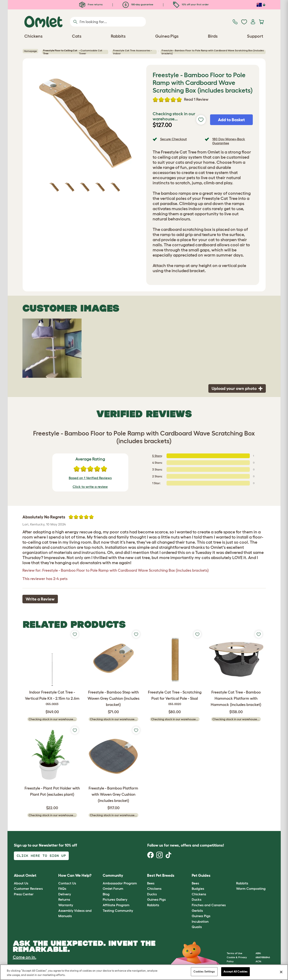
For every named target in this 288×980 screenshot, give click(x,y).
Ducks (152, 894)
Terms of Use (235, 953)
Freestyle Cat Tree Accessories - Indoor (132, 52)
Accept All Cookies (235, 972)
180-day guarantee (138, 4)
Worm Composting (251, 888)
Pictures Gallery (115, 899)
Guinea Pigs (156, 899)
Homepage (30, 51)
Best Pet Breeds (161, 875)
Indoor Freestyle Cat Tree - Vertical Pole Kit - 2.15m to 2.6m (52, 698)
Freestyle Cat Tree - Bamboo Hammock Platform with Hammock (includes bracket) (236, 698)
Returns (64, 899)
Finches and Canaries (209, 905)
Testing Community (118, 911)
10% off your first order (191, 4)
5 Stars (157, 456)
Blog (106, 894)
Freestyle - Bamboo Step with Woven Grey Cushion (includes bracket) (113, 698)
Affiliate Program (116, 905)
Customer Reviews (28, 888)
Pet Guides (201, 875)
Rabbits (153, 905)
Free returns (91, 4)
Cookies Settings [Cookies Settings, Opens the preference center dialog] (204, 972)
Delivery (65, 894)
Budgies (198, 888)
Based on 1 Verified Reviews (90, 478)
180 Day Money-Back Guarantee (229, 141)
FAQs (62, 888)
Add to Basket (231, 120)
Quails (197, 927)
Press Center (24, 894)
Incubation (200, 921)
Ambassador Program (120, 883)
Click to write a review (90, 487)
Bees (151, 883)
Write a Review (40, 599)
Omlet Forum (113, 888)
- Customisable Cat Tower (73, 52)
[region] (144, 972)
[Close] (281, 972)
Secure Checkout (173, 139)
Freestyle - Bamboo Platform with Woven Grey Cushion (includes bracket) (113, 794)
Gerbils (197, 911)
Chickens (154, 888)
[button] (233, 876)
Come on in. (25, 957)
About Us (21, 883)
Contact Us (67, 883)
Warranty (66, 905)
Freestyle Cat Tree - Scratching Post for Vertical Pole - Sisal (175, 698)
